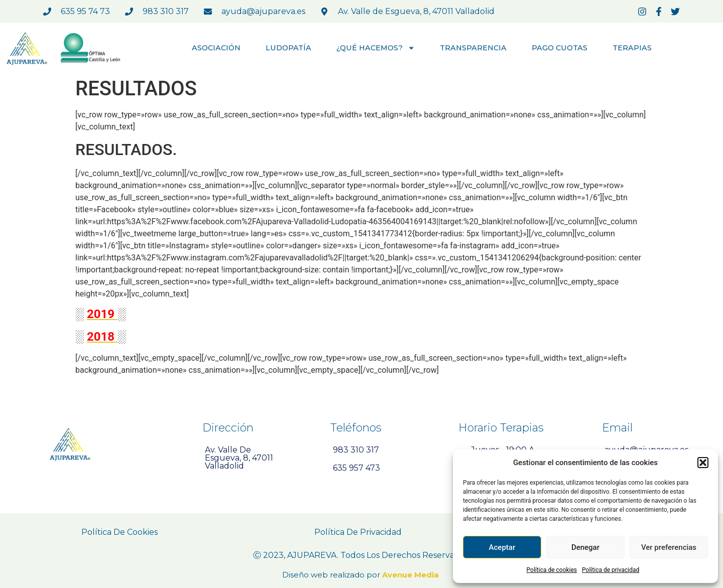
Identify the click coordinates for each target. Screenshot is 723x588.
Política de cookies (552, 570)
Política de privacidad (611, 570)
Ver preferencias (669, 547)
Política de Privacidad (358, 532)
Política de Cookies (119, 532)
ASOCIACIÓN (216, 48)
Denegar (585, 547)
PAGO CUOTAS (560, 48)
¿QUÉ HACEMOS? (376, 48)
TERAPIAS (632, 48)
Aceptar (502, 547)
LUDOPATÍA (288, 48)
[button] (703, 463)
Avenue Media (411, 575)
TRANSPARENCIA (473, 48)
